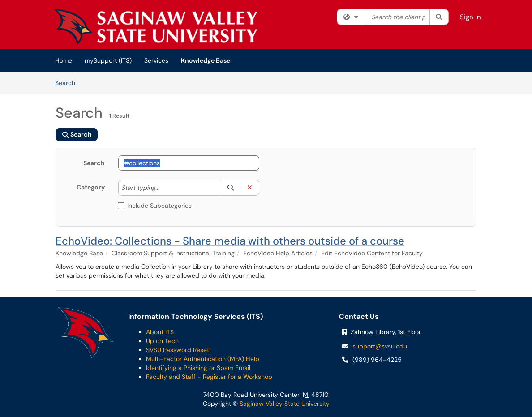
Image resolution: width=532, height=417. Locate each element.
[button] (230, 188)
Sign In (470, 17)
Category (91, 187)
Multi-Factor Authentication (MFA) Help (203, 359)
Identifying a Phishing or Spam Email (198, 368)
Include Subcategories (155, 206)
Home (64, 60)
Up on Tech (162, 341)
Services (156, 60)
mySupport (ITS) (108, 60)
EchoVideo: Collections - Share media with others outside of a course (230, 241)
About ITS (160, 332)
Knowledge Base (206, 60)
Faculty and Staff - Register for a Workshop (209, 377)
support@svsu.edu (380, 346)
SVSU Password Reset (178, 350)
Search (68, 82)
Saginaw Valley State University (284, 404)
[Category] (164, 188)
